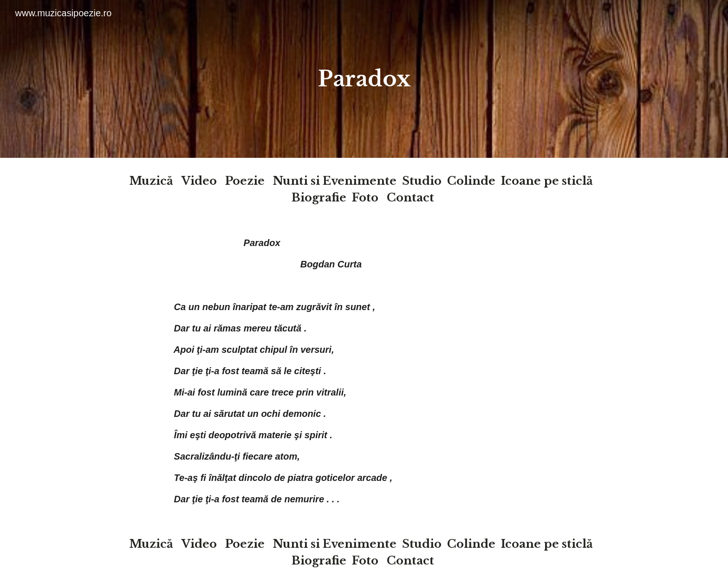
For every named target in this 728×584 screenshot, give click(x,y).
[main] (364, 79)
